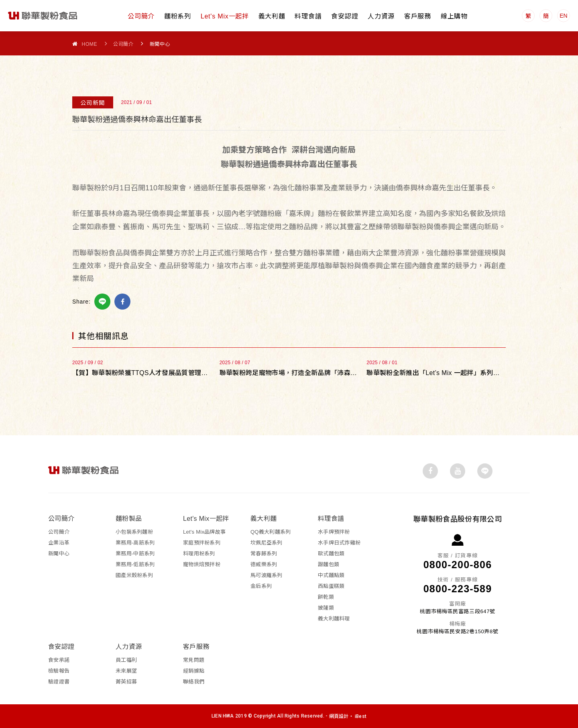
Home (85, 44)
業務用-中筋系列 (135, 553)
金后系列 (261, 586)
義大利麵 (272, 16)
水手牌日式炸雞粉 (339, 542)
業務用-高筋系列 (135, 542)
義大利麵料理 (334, 618)
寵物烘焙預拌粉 (202, 564)
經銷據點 (194, 670)
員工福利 (126, 660)
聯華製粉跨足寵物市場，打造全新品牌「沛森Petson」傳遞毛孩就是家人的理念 (289, 372)
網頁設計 (339, 716)
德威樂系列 (264, 564)
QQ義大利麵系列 (271, 531)
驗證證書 (59, 681)
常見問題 (194, 660)
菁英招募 (126, 681)
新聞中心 (59, 553)
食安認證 (345, 16)
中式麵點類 (331, 575)
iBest (361, 716)
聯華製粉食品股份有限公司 (43, 16)
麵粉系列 (178, 16)
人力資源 (381, 16)
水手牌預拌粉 (334, 531)
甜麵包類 (329, 564)
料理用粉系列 (199, 553)
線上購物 (454, 16)
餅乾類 (326, 596)
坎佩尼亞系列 (267, 542)
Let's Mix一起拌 (225, 16)
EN (563, 16)
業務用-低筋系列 (135, 564)
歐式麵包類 (331, 553)
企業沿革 (59, 542)
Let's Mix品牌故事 (204, 531)
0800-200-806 (458, 564)
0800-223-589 (458, 588)
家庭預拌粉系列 (202, 542)
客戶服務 (418, 16)
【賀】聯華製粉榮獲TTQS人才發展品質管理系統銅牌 (142, 372)
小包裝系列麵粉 (134, 531)
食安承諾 (59, 660)
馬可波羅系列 (267, 575)
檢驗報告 (59, 670)
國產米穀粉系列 (134, 575)
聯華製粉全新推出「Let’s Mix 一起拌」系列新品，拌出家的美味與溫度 (436, 372)
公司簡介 (141, 16)
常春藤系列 (264, 553)
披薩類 (326, 607)
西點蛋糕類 (331, 586)
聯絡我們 (194, 681)
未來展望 (126, 670)
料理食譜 (308, 16)
